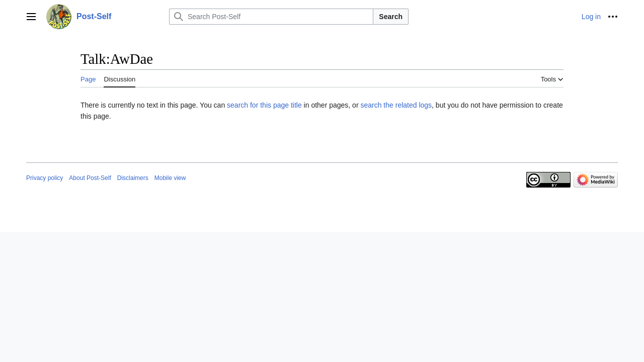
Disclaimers (133, 178)
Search (391, 17)
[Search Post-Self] (271, 17)
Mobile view (170, 178)
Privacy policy (45, 178)
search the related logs (396, 105)
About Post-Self (90, 178)
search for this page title (264, 105)
